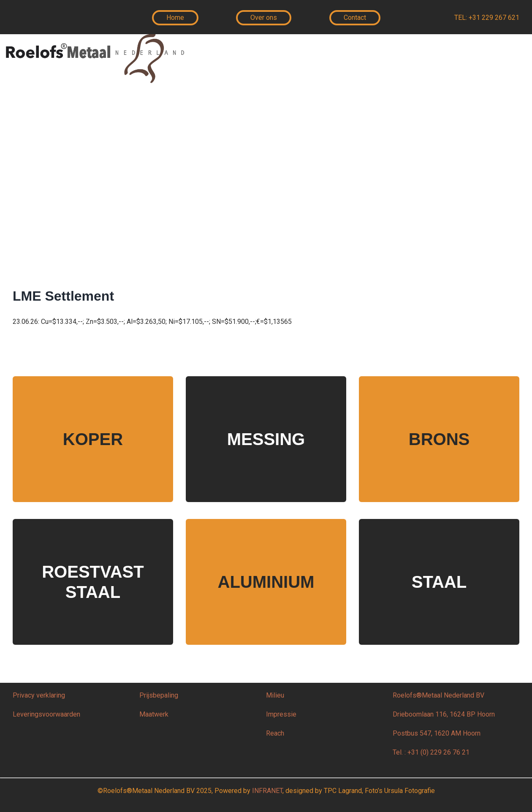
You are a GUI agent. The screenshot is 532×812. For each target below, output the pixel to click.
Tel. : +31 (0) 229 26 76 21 (431, 752)
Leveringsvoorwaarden (46, 714)
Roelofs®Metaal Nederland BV (438, 695)
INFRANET (267, 791)
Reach (275, 733)
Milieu (276, 695)
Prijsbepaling (159, 695)
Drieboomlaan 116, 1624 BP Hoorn (444, 714)
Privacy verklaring (39, 695)
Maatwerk (154, 714)
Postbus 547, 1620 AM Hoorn (437, 733)
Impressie (281, 714)
